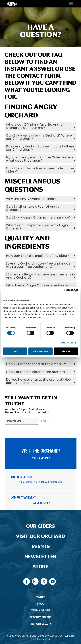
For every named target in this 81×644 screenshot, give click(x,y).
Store (40, 567)
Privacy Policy (40, 617)
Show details (67, 343)
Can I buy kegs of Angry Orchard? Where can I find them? (39, 137)
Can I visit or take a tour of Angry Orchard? (33, 208)
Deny (15, 351)
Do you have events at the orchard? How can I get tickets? (39, 381)
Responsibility (41, 624)
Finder (41, 597)
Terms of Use (41, 610)
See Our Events (41, 503)
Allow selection (40, 351)
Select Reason (14, 421)
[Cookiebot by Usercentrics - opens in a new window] (66, 291)
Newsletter (40, 557)
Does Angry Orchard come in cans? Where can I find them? (40, 148)
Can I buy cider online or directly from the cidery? (40, 170)
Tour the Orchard (41, 458)
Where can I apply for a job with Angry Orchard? (37, 227)
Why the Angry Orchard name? (31, 199)
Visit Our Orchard (41, 536)
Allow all (66, 351)
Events (41, 546)
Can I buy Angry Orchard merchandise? (38, 217)
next (44, 421)
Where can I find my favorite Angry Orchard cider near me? (34, 126)
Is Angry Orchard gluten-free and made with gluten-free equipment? (38, 265)
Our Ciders (41, 526)
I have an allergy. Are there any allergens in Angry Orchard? (40, 276)
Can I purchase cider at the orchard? (36, 372)
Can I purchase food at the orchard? (36, 364)
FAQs (41, 604)
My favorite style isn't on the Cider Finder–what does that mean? (40, 159)
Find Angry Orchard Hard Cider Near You (41, 482)
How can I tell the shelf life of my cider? (38, 256)
